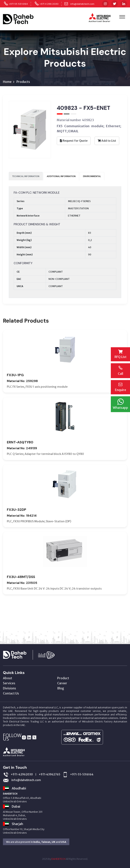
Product (63, 678)
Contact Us (11, 693)
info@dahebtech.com (82, 4)
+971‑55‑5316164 (82, 774)
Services (9, 683)
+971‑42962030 (22, 774)
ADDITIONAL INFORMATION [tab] (61, 176)
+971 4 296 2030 (49, 4)
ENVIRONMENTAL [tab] (92, 176)
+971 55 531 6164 (18, 4)
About (8, 678)
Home (7, 82)
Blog (61, 688)
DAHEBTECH (58, 859)
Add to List (107, 141)
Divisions (9, 688)
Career (62, 683)
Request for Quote (74, 141)
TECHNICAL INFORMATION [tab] (26, 176)
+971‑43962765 (50, 774)
